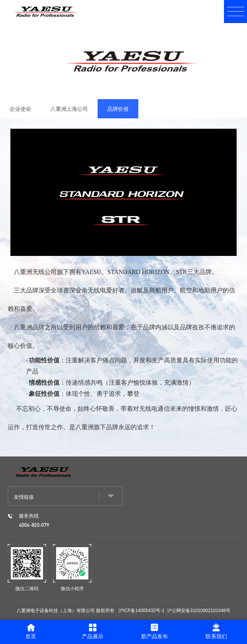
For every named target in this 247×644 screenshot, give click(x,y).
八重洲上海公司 (69, 112)
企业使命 (20, 112)
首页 (31, 632)
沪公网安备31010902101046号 (199, 611)
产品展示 (93, 632)
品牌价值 (118, 112)
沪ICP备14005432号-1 (141, 611)
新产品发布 (154, 632)
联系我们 (216, 632)
